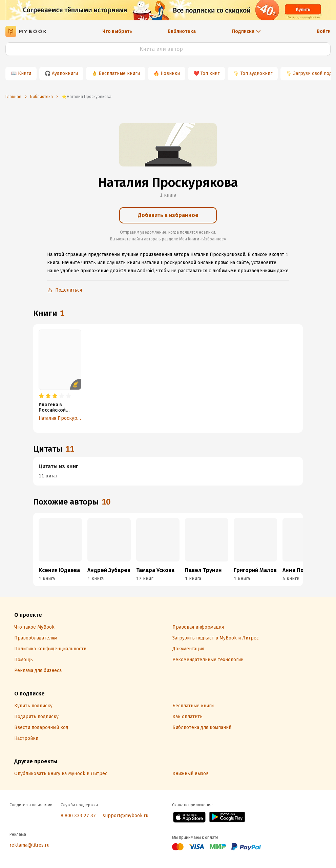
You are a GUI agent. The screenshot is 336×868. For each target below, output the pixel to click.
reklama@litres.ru (29, 845)
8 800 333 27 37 (78, 816)
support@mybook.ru (125, 816)
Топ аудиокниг (256, 73)
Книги (25, 73)
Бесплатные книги (119, 73)
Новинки (170, 73)
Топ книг (210, 73)
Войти (324, 31)
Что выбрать (117, 31)
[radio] (41, 396)
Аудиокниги (65, 73)
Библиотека (182, 31)
